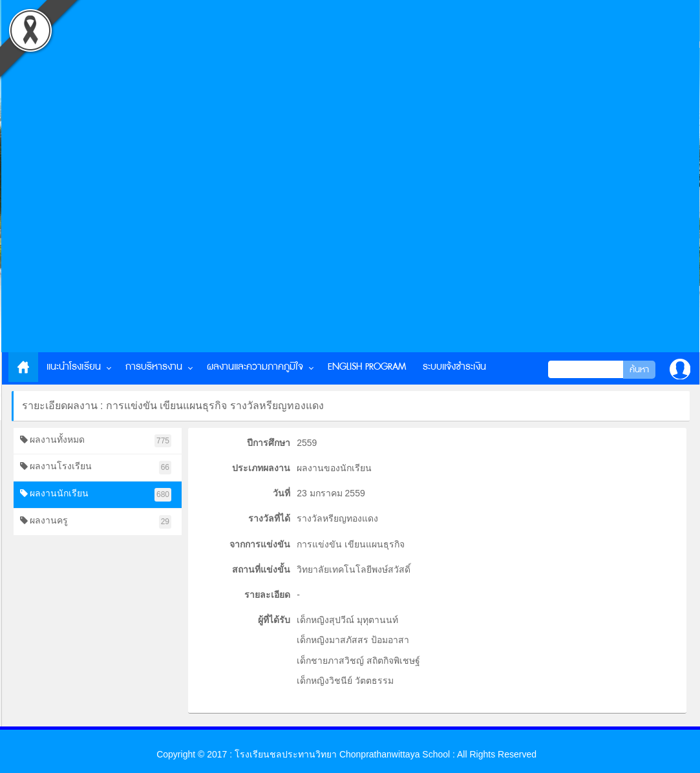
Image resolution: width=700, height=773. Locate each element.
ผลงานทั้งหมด (96, 441)
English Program (367, 367)
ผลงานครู (96, 522)
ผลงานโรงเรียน (96, 468)
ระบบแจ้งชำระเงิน (454, 367)
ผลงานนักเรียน (96, 495)
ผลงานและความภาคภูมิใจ (255, 367)
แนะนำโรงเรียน (74, 367)
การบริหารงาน (154, 367)
